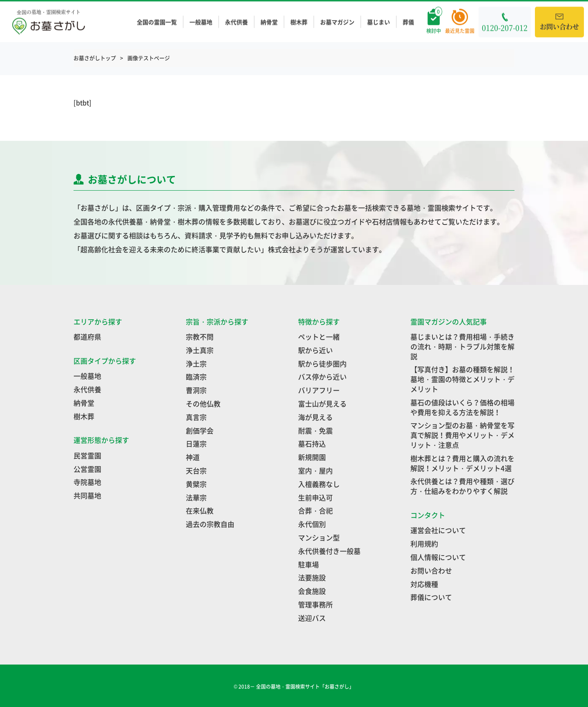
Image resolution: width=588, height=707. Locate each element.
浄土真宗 (200, 350)
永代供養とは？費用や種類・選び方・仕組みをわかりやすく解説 (462, 486)
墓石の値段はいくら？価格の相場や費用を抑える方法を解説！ (462, 407)
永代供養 (236, 22)
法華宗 (196, 497)
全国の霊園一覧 (157, 22)
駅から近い (315, 350)
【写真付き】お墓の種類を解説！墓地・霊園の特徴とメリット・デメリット (462, 379)
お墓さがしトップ (95, 58)
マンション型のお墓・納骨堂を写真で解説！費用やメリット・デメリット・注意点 (462, 435)
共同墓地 (87, 495)
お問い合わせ (431, 570)
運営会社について (438, 530)
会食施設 (312, 591)
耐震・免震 (315, 430)
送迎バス (312, 618)
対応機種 (424, 584)
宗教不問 (200, 337)
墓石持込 (312, 444)
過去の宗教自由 (210, 524)
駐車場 (308, 564)
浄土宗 (196, 364)
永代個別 (312, 524)
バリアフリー (319, 390)
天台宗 (196, 470)
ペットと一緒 (319, 337)
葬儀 (408, 22)
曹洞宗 (196, 390)
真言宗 (196, 417)
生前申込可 (315, 497)
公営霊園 (87, 469)
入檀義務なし (319, 484)
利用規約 (424, 544)
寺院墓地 (87, 482)
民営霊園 (87, 455)
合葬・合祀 (315, 510)
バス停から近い (322, 377)
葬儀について (431, 597)
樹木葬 (299, 22)
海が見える (315, 417)
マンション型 (319, 537)
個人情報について (438, 557)
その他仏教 (203, 404)
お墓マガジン (337, 22)
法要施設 (312, 577)
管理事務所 (315, 604)
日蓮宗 (196, 444)
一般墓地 (201, 22)
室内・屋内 (315, 470)
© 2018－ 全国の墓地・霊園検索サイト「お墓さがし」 (294, 687)
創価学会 (200, 430)
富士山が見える (322, 404)
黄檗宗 (196, 484)
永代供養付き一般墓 (329, 551)
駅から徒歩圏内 (322, 364)
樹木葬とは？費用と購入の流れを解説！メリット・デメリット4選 (462, 463)
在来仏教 (200, 510)
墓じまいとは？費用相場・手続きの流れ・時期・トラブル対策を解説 (462, 346)
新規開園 (312, 457)
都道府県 (87, 337)
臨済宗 (196, 377)
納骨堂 (269, 22)
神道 (193, 457)
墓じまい (379, 22)
